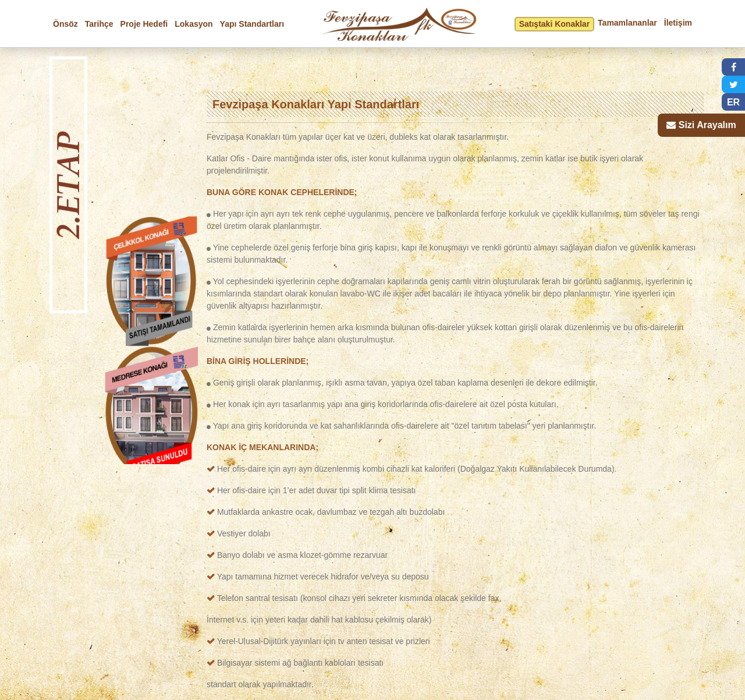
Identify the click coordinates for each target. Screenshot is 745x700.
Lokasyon (194, 24)
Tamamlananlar (627, 23)
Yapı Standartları (252, 24)
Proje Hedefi (144, 24)
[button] (733, 67)
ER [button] (733, 102)
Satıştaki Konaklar (554, 24)
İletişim (678, 23)
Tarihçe (99, 24)
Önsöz (65, 24)
